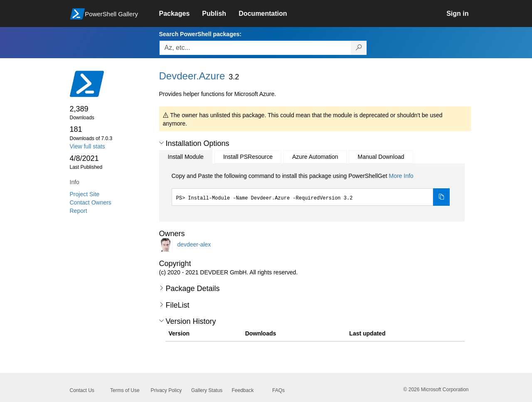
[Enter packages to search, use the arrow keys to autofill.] (255, 48)
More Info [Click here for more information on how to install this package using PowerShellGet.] (401, 176)
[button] (161, 143)
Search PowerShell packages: (200, 34)
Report (79, 211)
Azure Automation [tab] (315, 157)
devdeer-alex (194, 244)
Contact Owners (91, 202)
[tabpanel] (311, 189)
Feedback (243, 390)
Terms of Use (125, 390)
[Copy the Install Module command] (441, 197)
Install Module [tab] (186, 157)
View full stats (87, 146)
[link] (181, 14)
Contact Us (82, 390)
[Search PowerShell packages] (359, 48)
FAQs (278, 390)
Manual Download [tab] (381, 157)
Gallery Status (207, 390)
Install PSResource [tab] (248, 157)
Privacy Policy (166, 390)
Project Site (85, 194)
